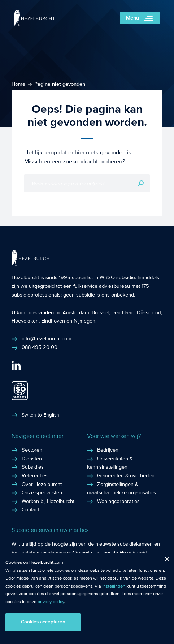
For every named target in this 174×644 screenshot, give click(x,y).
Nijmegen (84, 321)
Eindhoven (53, 321)
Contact (31, 509)
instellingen (114, 586)
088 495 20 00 (40, 347)
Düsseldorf (149, 312)
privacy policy (51, 602)
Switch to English (40, 415)
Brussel (100, 312)
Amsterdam (76, 312)
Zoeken (141, 183)
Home (18, 84)
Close (164, 561)
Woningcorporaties (118, 501)
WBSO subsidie (117, 277)
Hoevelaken (25, 321)
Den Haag (123, 312)
